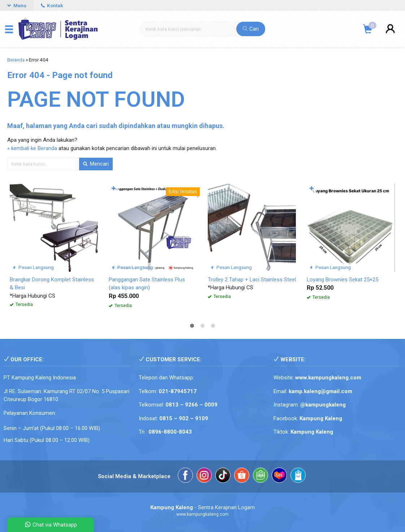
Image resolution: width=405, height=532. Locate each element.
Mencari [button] (96, 164)
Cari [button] (251, 29)
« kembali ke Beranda (32, 148)
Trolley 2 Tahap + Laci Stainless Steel (252, 280)
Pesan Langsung (33, 267)
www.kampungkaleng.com (328, 378)
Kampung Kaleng (312, 432)
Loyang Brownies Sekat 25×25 (342, 280)
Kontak (52, 5)
